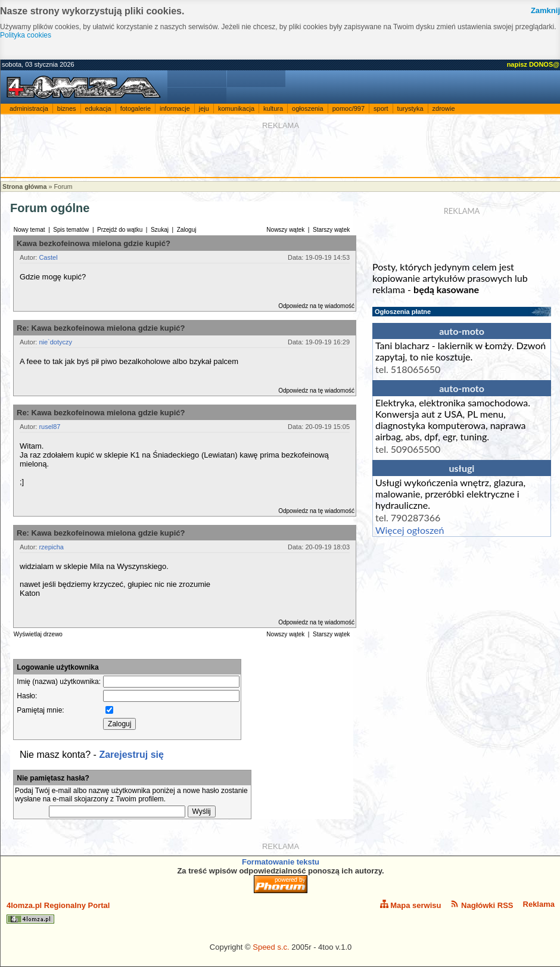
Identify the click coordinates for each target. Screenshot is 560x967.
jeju (204, 108)
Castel (48, 257)
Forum (63, 186)
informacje (175, 108)
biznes (67, 108)
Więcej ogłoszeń (410, 530)
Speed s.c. (271, 947)
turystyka (410, 108)
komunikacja (236, 108)
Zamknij (545, 10)
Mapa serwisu (411, 905)
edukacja (98, 108)
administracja (29, 108)
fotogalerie (136, 108)
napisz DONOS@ (533, 64)
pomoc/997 (349, 108)
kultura (273, 108)
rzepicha (51, 547)
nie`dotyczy (55, 342)
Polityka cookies (26, 35)
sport (381, 108)
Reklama (539, 904)
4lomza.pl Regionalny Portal (58, 912)
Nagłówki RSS (482, 905)
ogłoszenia (308, 108)
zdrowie (444, 108)
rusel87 (49, 427)
